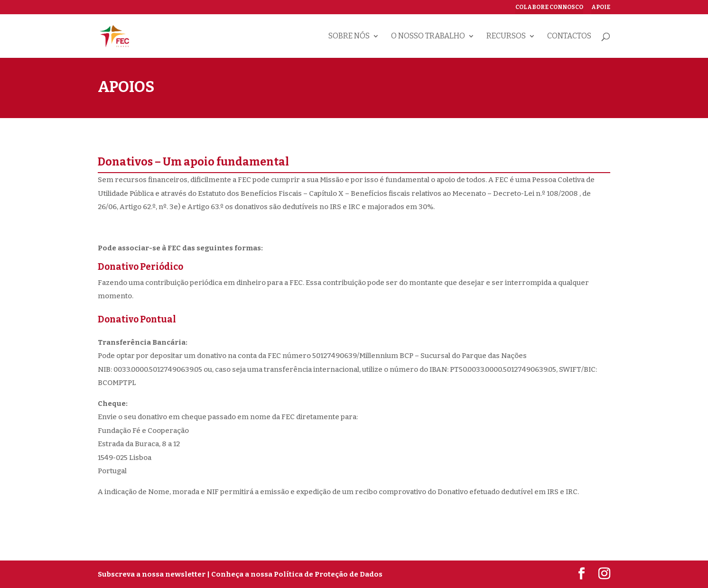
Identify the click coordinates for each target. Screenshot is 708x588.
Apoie (601, 7)
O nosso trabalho (428, 37)
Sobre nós (349, 37)
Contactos (569, 37)
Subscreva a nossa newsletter (152, 574)
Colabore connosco (549, 7)
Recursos (506, 37)
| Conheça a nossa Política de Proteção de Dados (295, 574)
